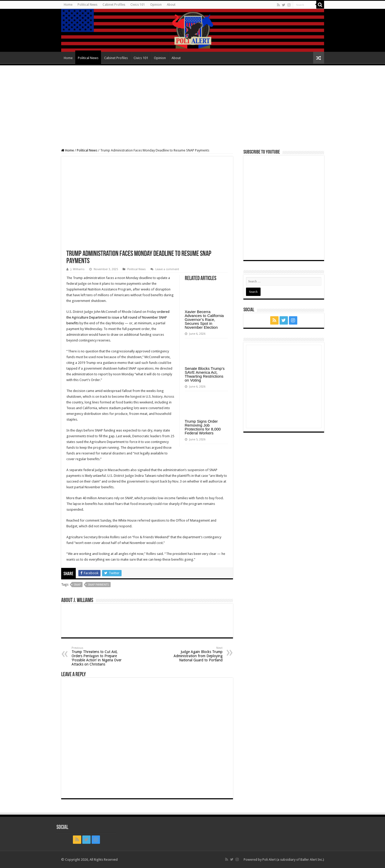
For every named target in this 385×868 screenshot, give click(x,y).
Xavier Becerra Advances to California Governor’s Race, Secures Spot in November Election (204, 319)
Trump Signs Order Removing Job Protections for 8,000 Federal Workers (203, 427)
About (171, 5)
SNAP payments (98, 585)
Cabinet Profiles (114, 5)
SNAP (77, 585)
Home (68, 5)
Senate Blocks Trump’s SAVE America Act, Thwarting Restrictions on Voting (205, 374)
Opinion (156, 5)
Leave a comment (167, 269)
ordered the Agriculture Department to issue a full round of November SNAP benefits (118, 317)
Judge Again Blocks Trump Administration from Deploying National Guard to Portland (196, 654)
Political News (87, 5)
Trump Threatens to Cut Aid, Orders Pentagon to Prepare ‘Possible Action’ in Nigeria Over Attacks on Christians (98, 656)
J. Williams (78, 269)
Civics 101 (138, 5)
